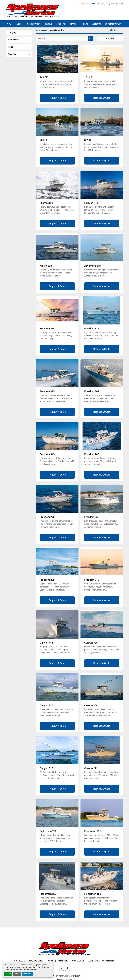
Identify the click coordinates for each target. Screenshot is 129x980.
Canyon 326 (46, 768)
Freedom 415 (47, 329)
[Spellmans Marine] (64, 949)
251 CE (88, 77)
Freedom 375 (92, 329)
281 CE (44, 77)
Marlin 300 (46, 266)
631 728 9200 (98, 3)
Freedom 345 (47, 454)
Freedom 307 (92, 391)
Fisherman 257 (48, 894)
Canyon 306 (91, 705)
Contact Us (78, 961)
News (86, 24)
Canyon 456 (46, 643)
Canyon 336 (46, 705)
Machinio (77, 976)
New (9, 24)
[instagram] (61, 968)
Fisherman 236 (48, 831)
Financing (61, 24)
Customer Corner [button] (113, 24)
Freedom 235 (47, 580)
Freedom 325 (47, 391)
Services (73, 24)
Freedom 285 (92, 454)
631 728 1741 (117, 3)
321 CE (88, 140)
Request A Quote (57, 98)
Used (19, 24)
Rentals (49, 24)
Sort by (110, 39)
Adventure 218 (92, 266)
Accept (8, 974)
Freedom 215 (92, 580)
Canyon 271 (91, 768)
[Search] (62, 39)
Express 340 (91, 203)
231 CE (44, 140)
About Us (97, 24)
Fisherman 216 (93, 831)
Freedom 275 (47, 517)
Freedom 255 (92, 517)
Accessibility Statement (102, 961)
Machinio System (55, 976)
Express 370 (47, 203)
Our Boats (20, 961)
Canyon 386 (91, 643)
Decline (17, 974)
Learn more (27, 974)
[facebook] (68, 968)
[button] (10, 24)
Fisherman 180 (93, 894)
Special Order (33, 24)
